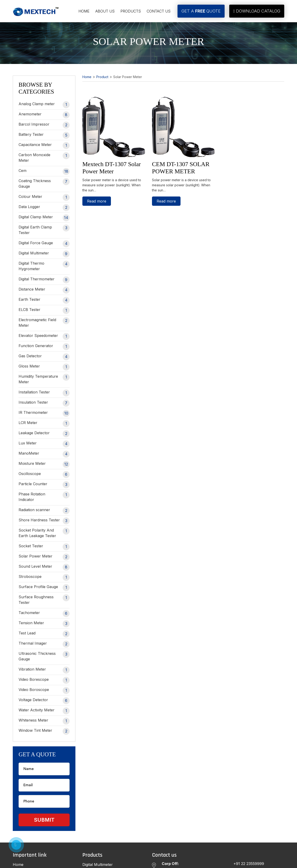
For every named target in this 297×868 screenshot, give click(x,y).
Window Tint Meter (44, 731)
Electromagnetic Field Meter (44, 322)
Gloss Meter (44, 367)
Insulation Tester (44, 403)
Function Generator (44, 347)
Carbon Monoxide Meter (44, 157)
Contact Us (159, 11)
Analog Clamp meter (44, 105)
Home (84, 11)
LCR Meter (44, 424)
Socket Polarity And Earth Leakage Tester (44, 533)
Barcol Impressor (44, 125)
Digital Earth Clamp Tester (44, 230)
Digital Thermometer (44, 280)
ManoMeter (44, 454)
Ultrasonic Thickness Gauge (44, 656)
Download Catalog (257, 11)
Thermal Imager (44, 644)
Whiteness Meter (44, 721)
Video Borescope (44, 680)
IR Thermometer (44, 413)
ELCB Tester (44, 310)
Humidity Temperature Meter (44, 379)
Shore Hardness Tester (44, 521)
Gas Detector (44, 357)
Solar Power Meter (44, 557)
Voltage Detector (44, 701)
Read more (97, 201)
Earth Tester (44, 300)
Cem (44, 171)
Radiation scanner (44, 511)
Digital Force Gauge (44, 244)
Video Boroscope (44, 691)
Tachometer (44, 614)
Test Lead (44, 634)
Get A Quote (201, 11)
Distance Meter (44, 290)
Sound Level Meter (44, 567)
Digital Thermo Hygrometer (44, 266)
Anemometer (44, 115)
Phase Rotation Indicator (44, 497)
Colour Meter (44, 197)
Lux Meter (44, 444)
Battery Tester (44, 135)
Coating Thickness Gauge (44, 183)
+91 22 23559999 (249, 864)
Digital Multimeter (44, 254)
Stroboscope (44, 577)
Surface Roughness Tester (44, 600)
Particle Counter (44, 485)
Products (131, 11)
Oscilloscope (44, 475)
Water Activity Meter (44, 711)
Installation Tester (44, 393)
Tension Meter (44, 624)
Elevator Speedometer (44, 336)
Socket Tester (44, 547)
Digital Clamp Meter (44, 218)
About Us (105, 11)
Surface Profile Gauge (44, 588)
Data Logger (44, 208)
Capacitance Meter (44, 146)
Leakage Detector (44, 434)
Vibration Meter (44, 670)
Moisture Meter (44, 464)
